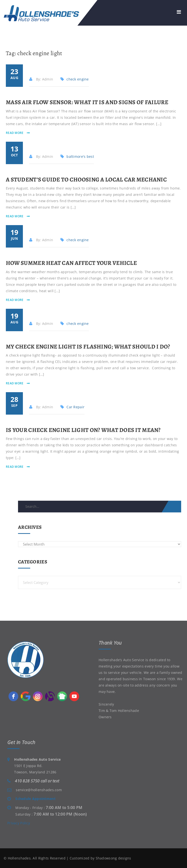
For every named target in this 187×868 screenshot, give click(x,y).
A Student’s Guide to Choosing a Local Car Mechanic (86, 180)
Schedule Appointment (35, 799)
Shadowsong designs (113, 858)
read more (15, 133)
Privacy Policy (19, 823)
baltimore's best (80, 156)
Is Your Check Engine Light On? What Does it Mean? (83, 430)
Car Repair (75, 407)
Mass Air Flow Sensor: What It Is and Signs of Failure (87, 102)
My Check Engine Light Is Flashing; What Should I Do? (88, 347)
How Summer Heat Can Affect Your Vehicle (71, 263)
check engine (78, 79)
